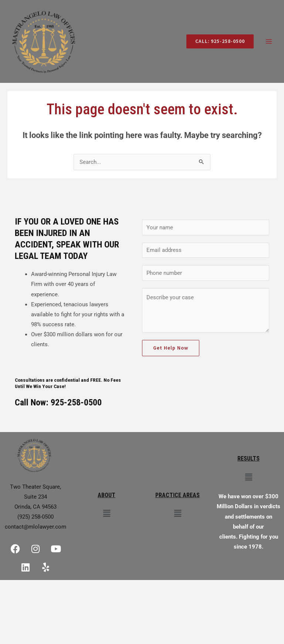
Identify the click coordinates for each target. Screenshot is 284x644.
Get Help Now (171, 348)
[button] (106, 514)
